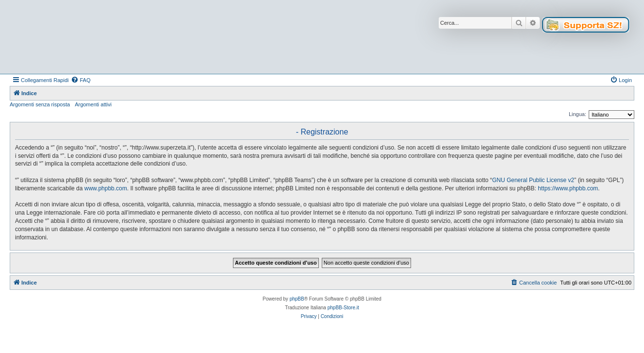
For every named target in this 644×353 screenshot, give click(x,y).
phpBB (297, 299)
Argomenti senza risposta (40, 104)
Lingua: (578, 114)
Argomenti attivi (93, 104)
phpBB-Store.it (343, 308)
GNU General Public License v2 (533, 180)
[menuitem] (81, 80)
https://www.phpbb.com (568, 188)
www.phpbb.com (106, 188)
